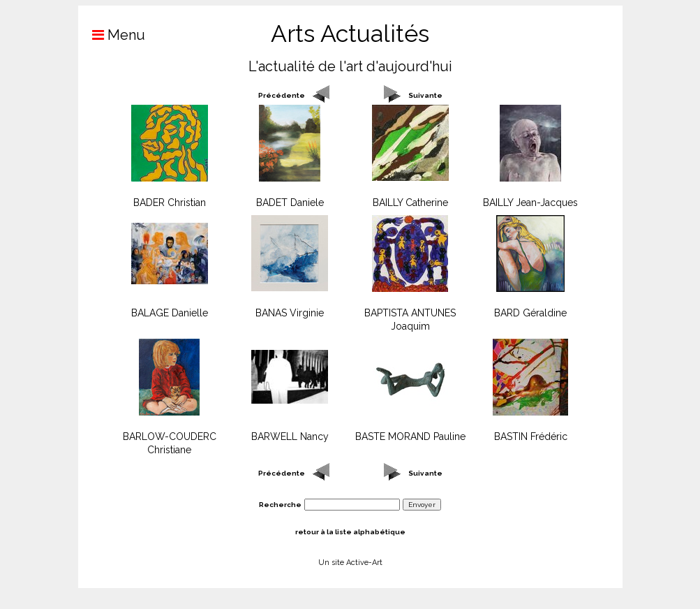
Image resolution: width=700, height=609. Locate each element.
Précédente (282, 95)
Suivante (425, 95)
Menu (112, 35)
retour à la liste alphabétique (350, 532)
